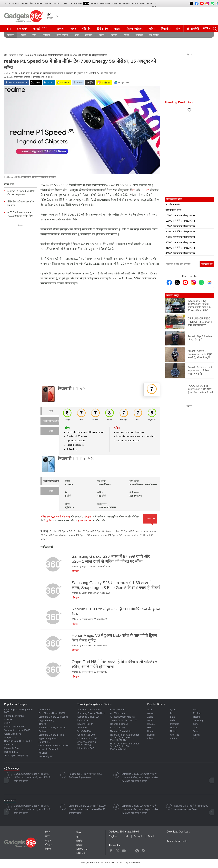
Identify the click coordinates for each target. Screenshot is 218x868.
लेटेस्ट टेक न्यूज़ (48, 516)
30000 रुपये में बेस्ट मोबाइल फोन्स (180, 242)
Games (94, 4)
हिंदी (31, 4)
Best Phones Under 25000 (52, 713)
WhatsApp (137, 850)
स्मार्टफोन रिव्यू (63, 516)
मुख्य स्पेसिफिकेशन (51, 421)
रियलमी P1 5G (72, 389)
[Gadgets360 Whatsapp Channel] (201, 282)
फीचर (73, 29)
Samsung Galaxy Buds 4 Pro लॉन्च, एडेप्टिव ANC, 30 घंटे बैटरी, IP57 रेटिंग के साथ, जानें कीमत (32, 778)
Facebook (111, 850)
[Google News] (209, 282)
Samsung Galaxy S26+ (89, 710)
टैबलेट (23, 35)
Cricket (48, 4)
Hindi (125, 836)
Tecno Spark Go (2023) (16, 755)
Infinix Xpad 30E (86, 748)
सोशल (126, 35)
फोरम (152, 29)
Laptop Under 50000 (15, 727)
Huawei (151, 735)
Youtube (124, 850)
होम (9, 29)
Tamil (151, 836)
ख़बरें (21, 55)
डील (178, 29)
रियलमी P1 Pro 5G (76, 459)
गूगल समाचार (84, 520)
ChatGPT (9, 719)
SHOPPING (105, 4)
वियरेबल (139, 35)
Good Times (154, 4)
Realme (197, 713)
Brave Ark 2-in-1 (118, 710)
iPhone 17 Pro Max (14, 716)
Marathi (144, 4)
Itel (172, 713)
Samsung (198, 720)
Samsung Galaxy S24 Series (53, 717)
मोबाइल (11, 35)
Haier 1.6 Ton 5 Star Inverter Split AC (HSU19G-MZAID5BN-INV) (125, 737)
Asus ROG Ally (118, 728)
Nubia (173, 731)
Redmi (196, 717)
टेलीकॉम (89, 35)
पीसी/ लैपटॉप (62, 35)
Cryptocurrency (46, 720)
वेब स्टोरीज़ (154, 35)
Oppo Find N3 (11, 752)
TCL (195, 728)
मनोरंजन (46, 35)
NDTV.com (82, 849)
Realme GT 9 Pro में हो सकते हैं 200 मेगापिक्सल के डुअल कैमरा (85, 776)
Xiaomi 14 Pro (11, 748)
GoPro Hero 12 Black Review (53, 746)
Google (151, 724)
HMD (150, 728)
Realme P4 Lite (85, 724)
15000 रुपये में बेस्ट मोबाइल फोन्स (180, 226)
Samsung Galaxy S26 (88, 717)
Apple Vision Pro (13, 734)
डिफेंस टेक (103, 29)
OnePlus (175, 735)
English (113, 836)
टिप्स (77, 35)
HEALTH (78, 4)
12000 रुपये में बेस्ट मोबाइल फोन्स (180, 221)
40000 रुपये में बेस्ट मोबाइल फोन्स (180, 253)
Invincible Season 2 (48, 749)
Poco (196, 710)
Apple (150, 717)
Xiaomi (197, 735)
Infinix (150, 738)
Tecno (196, 731)
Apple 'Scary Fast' (48, 738)
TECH (86, 4)
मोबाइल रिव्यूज (173, 295)
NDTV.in (81, 853)
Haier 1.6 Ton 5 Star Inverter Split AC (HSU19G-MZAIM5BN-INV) (125, 746)
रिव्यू (51, 411)
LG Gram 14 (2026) (87, 738)
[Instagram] (193, 282)
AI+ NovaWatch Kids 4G (123, 717)
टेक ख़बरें (22, 29)
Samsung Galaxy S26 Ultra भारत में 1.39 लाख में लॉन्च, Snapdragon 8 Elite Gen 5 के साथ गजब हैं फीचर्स (140, 778)
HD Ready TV (46, 756)
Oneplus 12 (10, 737)
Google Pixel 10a (86, 735)
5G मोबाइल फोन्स (173, 205)
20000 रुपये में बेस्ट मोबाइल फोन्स (180, 232)
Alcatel (151, 713)
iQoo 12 (43, 724)
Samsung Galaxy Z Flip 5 (51, 735)
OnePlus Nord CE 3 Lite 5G (18, 741)
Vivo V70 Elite (84, 731)
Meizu (173, 720)
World (15, 4)
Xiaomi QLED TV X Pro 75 (124, 720)
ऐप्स (34, 35)
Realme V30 (45, 710)
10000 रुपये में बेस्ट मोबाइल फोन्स (180, 215)
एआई (41, 28)
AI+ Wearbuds (117, 713)
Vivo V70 (82, 728)
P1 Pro (145, 190)
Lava (173, 717)
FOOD (57, 4)
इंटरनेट (114, 35)
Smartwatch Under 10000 (17, 730)
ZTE (195, 738)
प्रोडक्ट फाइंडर (133, 29)
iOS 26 (8, 723)
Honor (150, 731)
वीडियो (85, 29)
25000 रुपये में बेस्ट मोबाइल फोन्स (180, 237)
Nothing (174, 728)
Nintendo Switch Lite (121, 731)
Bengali (138, 836)
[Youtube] (185, 282)
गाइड (117, 29)
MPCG (135, 4)
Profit (24, 4)
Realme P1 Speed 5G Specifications (92, 531)
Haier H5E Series (119, 724)
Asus (150, 720)
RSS (48, 832)
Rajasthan (125, 4)
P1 (134, 190)
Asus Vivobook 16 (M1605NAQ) (87, 743)
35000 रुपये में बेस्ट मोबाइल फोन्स (180, 248)
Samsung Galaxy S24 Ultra (52, 728)
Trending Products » (179, 102)
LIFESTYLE (67, 4)
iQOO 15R (83, 720)
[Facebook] (169, 282)
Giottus (42, 731)
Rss (144, 850)
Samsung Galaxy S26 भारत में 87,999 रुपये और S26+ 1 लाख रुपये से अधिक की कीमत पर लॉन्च (87, 809)
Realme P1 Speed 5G (61, 531)
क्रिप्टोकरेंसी (193, 29)
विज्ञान (102, 35)
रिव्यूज (60, 29)
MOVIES (38, 4)
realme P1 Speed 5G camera (115, 535)
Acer (150, 710)
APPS (114, 4)
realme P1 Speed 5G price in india (130, 531)
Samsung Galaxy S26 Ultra (91, 713)
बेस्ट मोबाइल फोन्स (173, 210)
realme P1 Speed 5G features (84, 535)
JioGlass (43, 753)
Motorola (175, 724)
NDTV (7, 4)
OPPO (173, 738)
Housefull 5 (44, 742)
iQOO (173, 710)
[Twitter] (177, 282)
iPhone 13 (9, 745)
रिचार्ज (165, 29)
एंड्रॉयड (49, 520)
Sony (196, 724)
